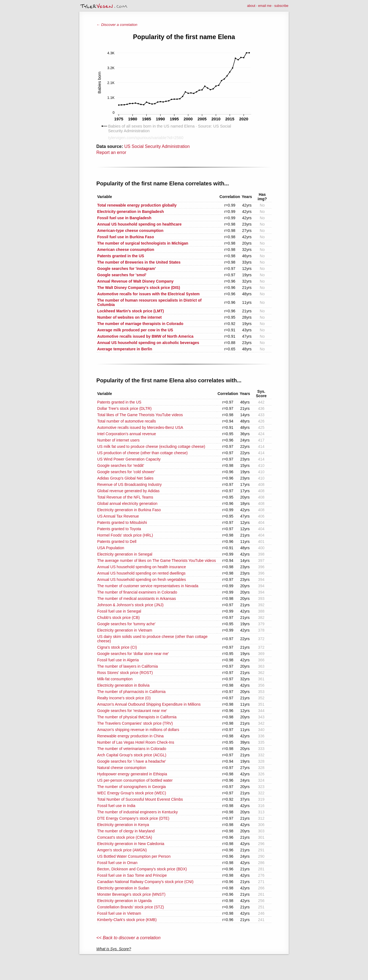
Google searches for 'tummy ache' (126, 624)
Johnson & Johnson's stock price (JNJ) (130, 605)
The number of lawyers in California (128, 666)
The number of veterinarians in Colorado (132, 749)
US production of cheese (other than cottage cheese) (142, 453)
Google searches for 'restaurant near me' (132, 711)
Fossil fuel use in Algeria (118, 660)
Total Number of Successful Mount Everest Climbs (140, 799)
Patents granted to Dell (117, 542)
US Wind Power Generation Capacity (129, 459)
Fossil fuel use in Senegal (119, 611)
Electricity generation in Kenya (123, 825)
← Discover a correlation (117, 25)
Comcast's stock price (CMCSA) (125, 837)
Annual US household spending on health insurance (142, 567)
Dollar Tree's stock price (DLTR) (125, 408)
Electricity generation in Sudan (123, 888)
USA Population (111, 548)
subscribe (281, 6)
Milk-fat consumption (115, 679)
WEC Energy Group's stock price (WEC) (132, 793)
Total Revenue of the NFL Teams (125, 497)
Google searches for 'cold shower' (126, 472)
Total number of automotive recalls (127, 421)
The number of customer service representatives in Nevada (148, 586)
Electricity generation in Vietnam (125, 630)
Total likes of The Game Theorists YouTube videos (140, 415)
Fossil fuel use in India (116, 806)
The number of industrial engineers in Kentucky (138, 812)
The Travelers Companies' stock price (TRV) (135, 723)
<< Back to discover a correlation (128, 938)
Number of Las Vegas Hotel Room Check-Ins (136, 742)
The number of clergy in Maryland (126, 831)
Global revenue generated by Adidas (128, 491)
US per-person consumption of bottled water (135, 780)
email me (265, 6)
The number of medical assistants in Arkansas (137, 599)
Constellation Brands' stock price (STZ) (131, 907)
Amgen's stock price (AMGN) (122, 850)
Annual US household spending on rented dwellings (141, 573)
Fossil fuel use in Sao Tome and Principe (132, 875)
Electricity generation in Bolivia (123, 685)
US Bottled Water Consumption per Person (134, 856)
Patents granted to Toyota (119, 529)
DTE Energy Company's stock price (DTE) (133, 818)
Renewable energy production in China (130, 736)
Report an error (111, 152)
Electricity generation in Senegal (125, 554)
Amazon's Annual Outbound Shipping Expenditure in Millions (149, 704)
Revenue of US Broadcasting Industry (129, 484)
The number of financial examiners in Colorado (137, 592)
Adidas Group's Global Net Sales (125, 478)
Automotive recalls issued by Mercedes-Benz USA (140, 427)
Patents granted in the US (119, 402)
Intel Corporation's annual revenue (127, 434)
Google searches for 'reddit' (121, 465)
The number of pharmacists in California (131, 692)
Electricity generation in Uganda (125, 901)
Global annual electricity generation (127, 503)
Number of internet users (118, 440)
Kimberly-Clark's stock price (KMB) (127, 920)
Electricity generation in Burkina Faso (129, 510)
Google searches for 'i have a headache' (132, 761)
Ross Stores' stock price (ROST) (125, 673)
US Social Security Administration (157, 146)
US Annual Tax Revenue (118, 516)
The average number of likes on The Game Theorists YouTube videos (157, 561)
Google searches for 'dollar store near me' (133, 654)
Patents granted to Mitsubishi (122, 523)
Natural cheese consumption (122, 768)
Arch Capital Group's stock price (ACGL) (132, 755)
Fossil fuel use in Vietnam (119, 913)
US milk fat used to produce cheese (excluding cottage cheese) (151, 446)
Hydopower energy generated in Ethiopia (132, 774)
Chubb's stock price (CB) (118, 618)
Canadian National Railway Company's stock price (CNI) (145, 882)
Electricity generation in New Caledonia (131, 844)
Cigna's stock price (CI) (117, 647)
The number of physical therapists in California (137, 717)
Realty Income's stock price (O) (124, 698)
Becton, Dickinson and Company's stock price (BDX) (142, 869)
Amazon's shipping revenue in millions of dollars (138, 730)
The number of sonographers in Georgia (132, 787)
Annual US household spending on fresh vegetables (142, 580)
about (251, 6)
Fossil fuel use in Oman (117, 863)
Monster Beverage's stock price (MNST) (131, 894)
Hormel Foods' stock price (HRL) (125, 535)
